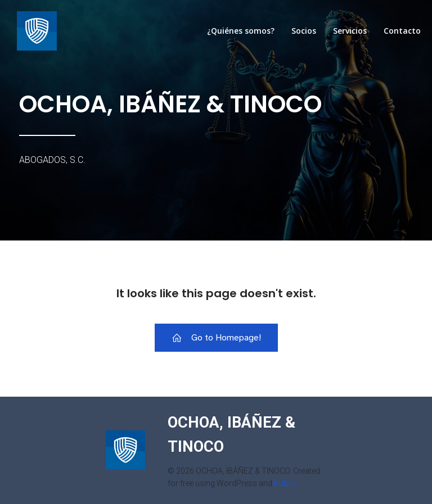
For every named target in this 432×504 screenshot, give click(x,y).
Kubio (285, 483)
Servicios (350, 31)
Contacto (402, 31)
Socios (304, 31)
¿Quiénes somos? (241, 31)
